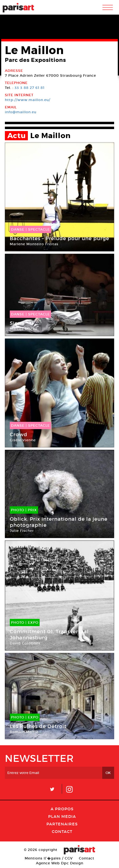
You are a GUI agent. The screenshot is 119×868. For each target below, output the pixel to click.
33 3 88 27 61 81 (30, 88)
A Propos (62, 809)
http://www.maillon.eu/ (28, 100)
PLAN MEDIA (62, 816)
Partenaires (62, 824)
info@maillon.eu (21, 112)
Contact (62, 831)
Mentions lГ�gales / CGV (49, 858)
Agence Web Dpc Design (60, 863)
